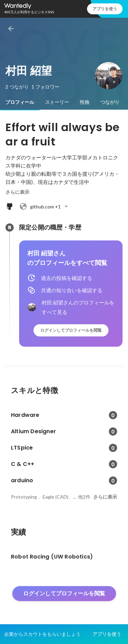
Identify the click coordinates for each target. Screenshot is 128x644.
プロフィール (20, 102)
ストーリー (57, 102)
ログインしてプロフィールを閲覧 (71, 330)
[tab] (20, 102)
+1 (45, 206)
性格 (85, 102)
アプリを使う (105, 9)
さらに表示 (17, 192)
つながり (110, 102)
